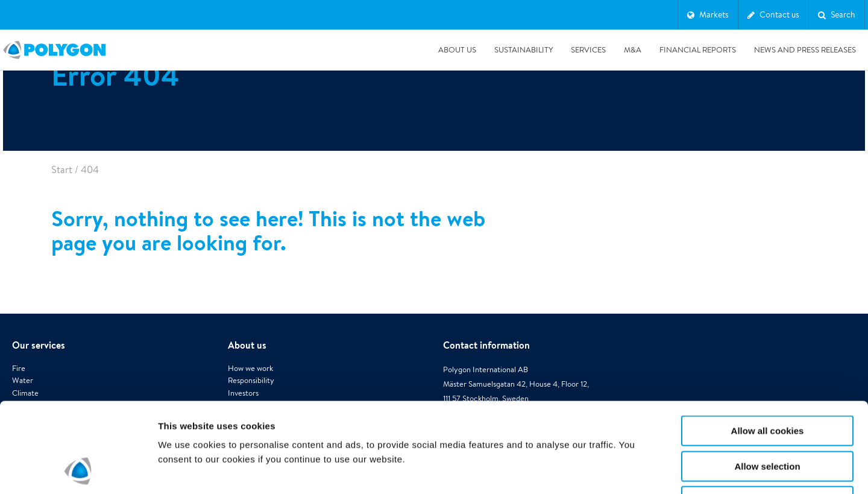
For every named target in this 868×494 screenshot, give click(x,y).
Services (588, 50)
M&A (633, 50)
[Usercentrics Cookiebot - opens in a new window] (78, 470)
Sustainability (524, 50)
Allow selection (767, 382)
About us (457, 50)
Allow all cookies (768, 347)
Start (62, 170)
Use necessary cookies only (767, 417)
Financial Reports (698, 50)
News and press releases (805, 50)
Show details (633, 470)
